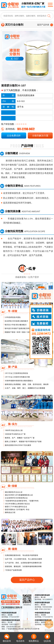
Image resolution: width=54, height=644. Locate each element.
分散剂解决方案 (40, 136)
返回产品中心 (27, 580)
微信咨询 (7, 638)
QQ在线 (47, 638)
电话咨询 (20, 638)
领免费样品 (34, 638)
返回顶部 (49, 625)
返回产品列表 (43, 25)
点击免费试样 (14, 136)
